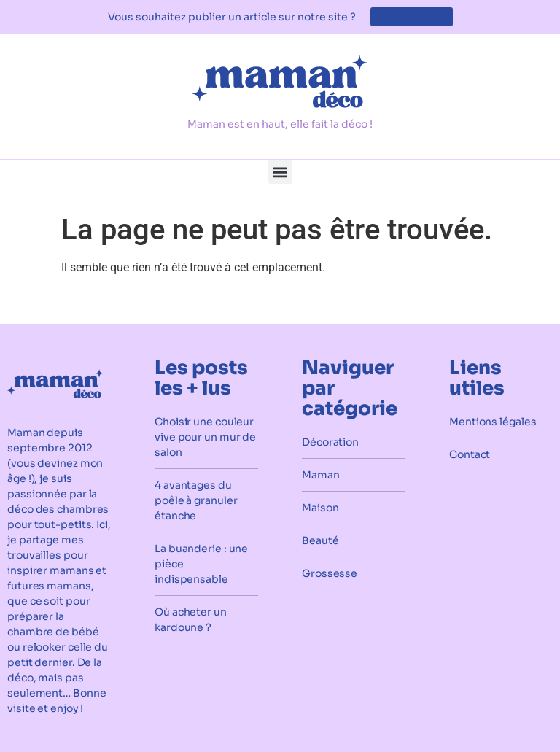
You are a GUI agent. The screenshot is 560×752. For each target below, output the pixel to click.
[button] (280, 172)
